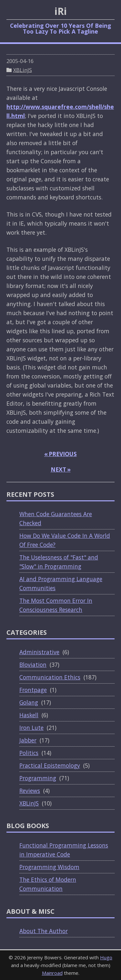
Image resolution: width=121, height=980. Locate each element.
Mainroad (52, 973)
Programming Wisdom (49, 867)
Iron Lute (31, 728)
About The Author (44, 931)
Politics (29, 753)
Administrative (39, 652)
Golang (29, 702)
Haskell (29, 715)
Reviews (30, 791)
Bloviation (33, 665)
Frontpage (33, 690)
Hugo (106, 957)
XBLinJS (23, 70)
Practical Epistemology (50, 765)
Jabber (28, 740)
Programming (38, 778)
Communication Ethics (50, 677)
